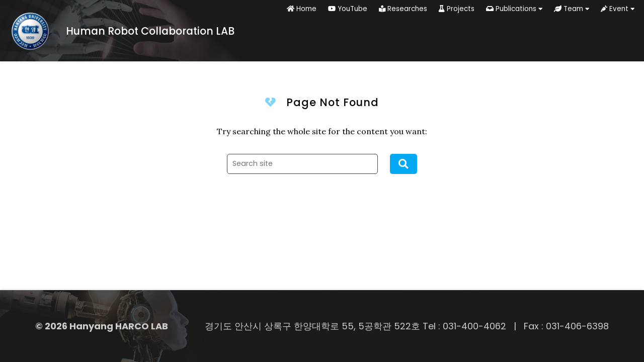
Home (302, 9)
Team (572, 9)
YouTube (348, 9)
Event (618, 9)
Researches (403, 9)
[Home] (117, 31)
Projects (457, 9)
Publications (514, 9)
